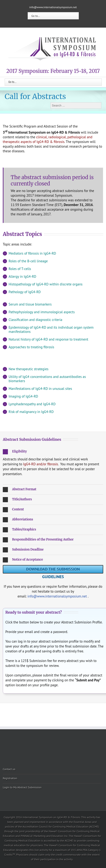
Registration (10, 778)
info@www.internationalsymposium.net (53, 7)
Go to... (36, 16)
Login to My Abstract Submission (22, 787)
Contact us (9, 769)
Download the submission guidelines (53, 570)
